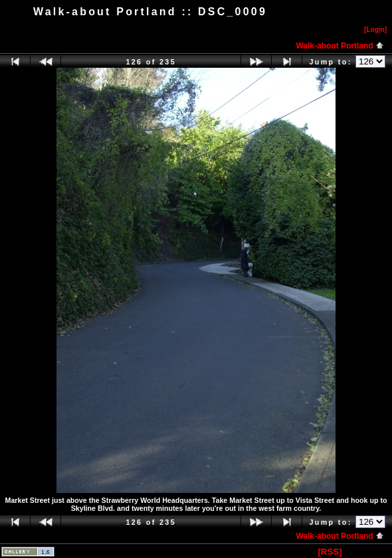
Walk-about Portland (340, 46)
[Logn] (375, 30)
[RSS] (330, 552)
